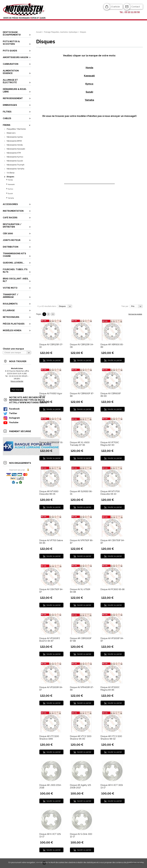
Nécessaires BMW (14, 141)
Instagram (11, 418)
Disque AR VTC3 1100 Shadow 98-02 (111, 738)
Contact (136, 7)
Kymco (10, 189)
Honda (10, 180)
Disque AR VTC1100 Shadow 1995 (49, 738)
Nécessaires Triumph (16, 165)
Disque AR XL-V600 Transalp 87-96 (80, 444)
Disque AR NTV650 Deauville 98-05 (49, 493)
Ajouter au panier (54, 360)
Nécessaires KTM (14, 153)
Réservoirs (11, 133)
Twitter (10, 413)
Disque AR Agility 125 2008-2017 (80, 786)
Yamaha (11, 198)
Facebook (11, 409)
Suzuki (10, 194)
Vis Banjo (11, 173)
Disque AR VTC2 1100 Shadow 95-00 (81, 738)
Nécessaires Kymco (15, 157)
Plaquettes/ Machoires (16, 129)
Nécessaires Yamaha (15, 169)
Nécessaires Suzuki (15, 161)
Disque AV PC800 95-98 (113, 589)
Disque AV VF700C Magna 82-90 (110, 444)
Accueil (39, 32)
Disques (10, 177)
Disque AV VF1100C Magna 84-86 (110, 689)
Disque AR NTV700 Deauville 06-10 (110, 493)
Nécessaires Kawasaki (16, 149)
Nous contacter (17, 381)
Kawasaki (11, 184)
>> (53, 314)
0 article (115, 7)
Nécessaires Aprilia (15, 137)
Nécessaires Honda (15, 145)
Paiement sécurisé (17, 470)
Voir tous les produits (135, 314)
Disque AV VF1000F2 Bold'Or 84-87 (50, 640)
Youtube (11, 422)
